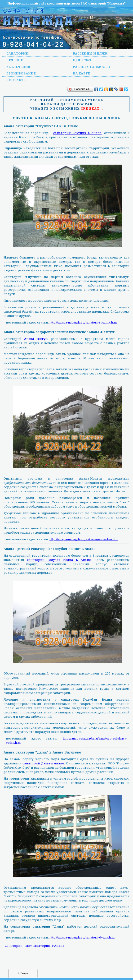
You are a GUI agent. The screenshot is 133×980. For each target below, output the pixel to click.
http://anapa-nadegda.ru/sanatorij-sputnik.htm (83, 322)
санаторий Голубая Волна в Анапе (59, 560)
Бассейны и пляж (90, 53)
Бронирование (21, 73)
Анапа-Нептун (36, 339)
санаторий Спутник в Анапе (77, 133)
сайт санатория (37, 946)
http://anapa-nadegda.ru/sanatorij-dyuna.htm (82, 937)
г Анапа (58, 946)
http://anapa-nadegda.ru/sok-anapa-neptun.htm (84, 539)
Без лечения (18, 67)
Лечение (15, 60)
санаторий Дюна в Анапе (43, 763)
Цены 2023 (82, 60)
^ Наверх (23, 973)
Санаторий (18, 53)
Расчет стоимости (91, 67)
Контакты (17, 80)
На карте (81, 73)
